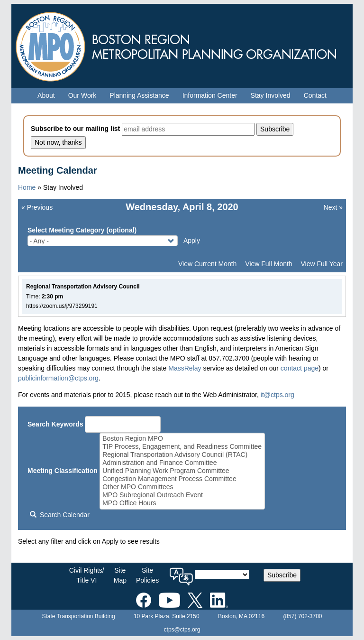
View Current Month (207, 264)
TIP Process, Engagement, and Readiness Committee (182, 447)
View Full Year (322, 264)
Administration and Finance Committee (182, 463)
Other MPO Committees (182, 487)
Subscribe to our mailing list (75, 129)
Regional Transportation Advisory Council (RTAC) (182, 455)
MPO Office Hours (182, 503)
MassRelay (185, 368)
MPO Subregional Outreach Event (182, 495)
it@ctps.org (278, 395)
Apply (192, 241)
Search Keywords (55, 424)
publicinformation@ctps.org (58, 378)
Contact (315, 95)
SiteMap (120, 575)
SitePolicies (147, 575)
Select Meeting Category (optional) (82, 230)
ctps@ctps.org (182, 630)
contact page (300, 368)
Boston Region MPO (182, 439)
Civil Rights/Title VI (87, 575)
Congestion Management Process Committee (182, 479)
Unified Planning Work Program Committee (182, 471)
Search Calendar (60, 515)
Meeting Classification (63, 471)
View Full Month (268, 264)
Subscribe (282, 575)
